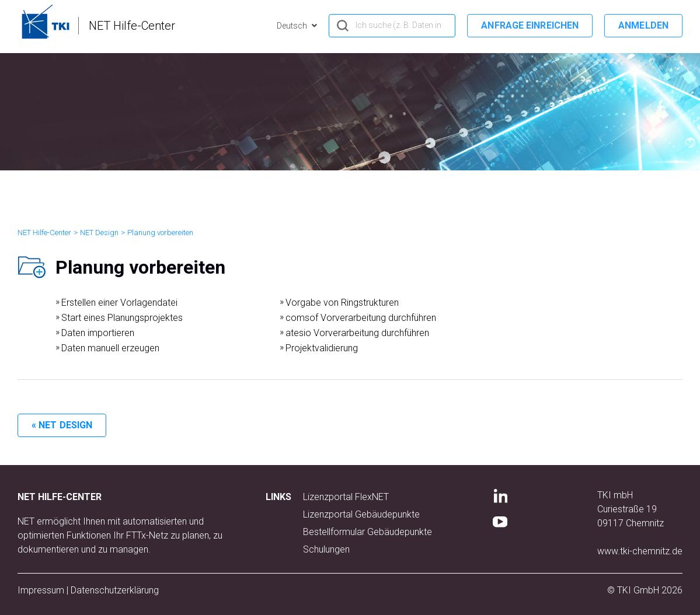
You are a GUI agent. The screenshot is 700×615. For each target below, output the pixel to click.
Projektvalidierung (322, 348)
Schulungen (326, 549)
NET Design (99, 233)
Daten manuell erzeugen (110, 348)
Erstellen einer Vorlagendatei (119, 303)
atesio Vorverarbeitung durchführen (357, 333)
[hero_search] (392, 26)
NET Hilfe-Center (44, 233)
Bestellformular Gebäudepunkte (368, 532)
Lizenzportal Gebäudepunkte (361, 514)
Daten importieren (98, 333)
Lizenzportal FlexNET (346, 497)
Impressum (41, 590)
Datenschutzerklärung (115, 590)
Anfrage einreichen (530, 25)
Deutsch (293, 26)
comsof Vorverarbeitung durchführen (361, 318)
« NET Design (62, 425)
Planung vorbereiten (160, 233)
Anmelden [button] (643, 25)
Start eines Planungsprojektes (122, 318)
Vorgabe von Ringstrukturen (342, 303)
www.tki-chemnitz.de (640, 551)
